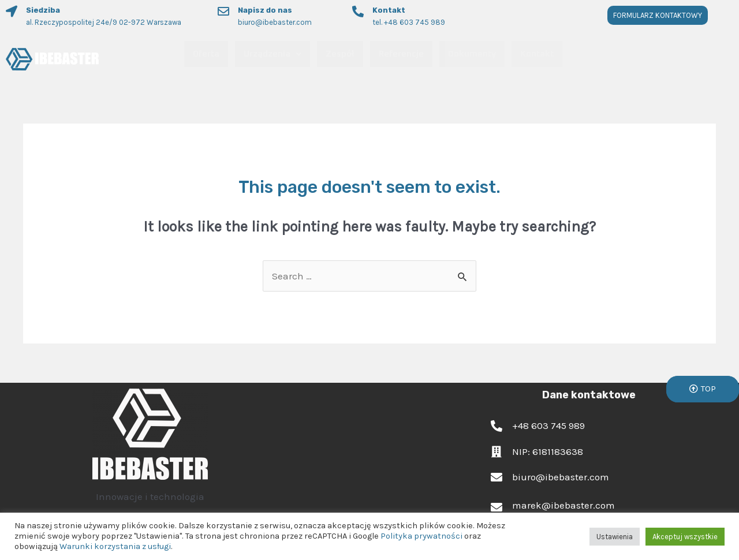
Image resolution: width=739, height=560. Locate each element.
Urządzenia (273, 54)
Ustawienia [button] (615, 537)
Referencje (401, 54)
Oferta (206, 54)
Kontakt (389, 10)
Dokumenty (472, 54)
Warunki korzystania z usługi (115, 546)
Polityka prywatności (421, 536)
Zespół (340, 54)
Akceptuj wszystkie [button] (685, 537)
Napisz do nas (265, 10)
